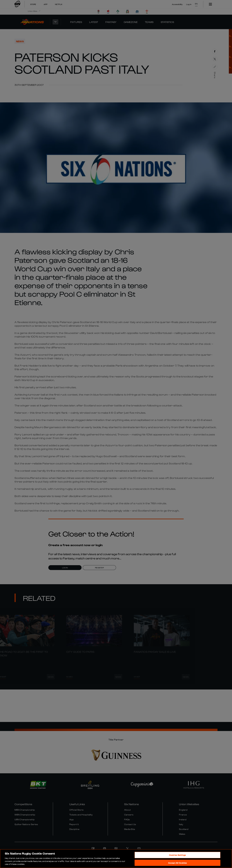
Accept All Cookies (177, 863)
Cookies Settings (177, 855)
